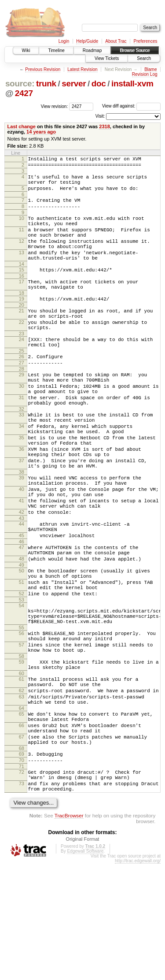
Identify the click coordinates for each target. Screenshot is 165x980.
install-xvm (132, 84)
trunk (46, 84)
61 (22, 773)
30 (22, 424)
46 (22, 612)
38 (22, 529)
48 (22, 631)
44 (22, 590)
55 (22, 713)
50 (22, 645)
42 (22, 577)
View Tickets (107, 58)
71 (22, 877)
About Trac (116, 41)
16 (22, 297)
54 (22, 686)
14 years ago (41, 132)
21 (22, 336)
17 (22, 303)
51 (22, 659)
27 (22, 397)
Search (144, 58)
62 (22, 787)
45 (22, 604)
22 (22, 350)
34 (22, 472)
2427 (24, 93)
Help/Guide (87, 41)
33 (22, 458)
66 (22, 828)
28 (22, 405)
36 (22, 501)
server (74, 84)
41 (22, 563)
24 (22, 370)
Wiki (26, 50)
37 (22, 515)
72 (22, 883)
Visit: (100, 116)
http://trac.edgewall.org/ (138, 977)
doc (99, 84)
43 (22, 584)
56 (22, 719)
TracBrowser (69, 932)
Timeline (56, 50)
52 (22, 673)
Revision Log (145, 74)
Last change (22, 126)
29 (22, 410)
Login (64, 41)
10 (22, 227)
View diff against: (131, 106)
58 (22, 747)
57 (22, 733)
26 (22, 390)
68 (22, 857)
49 (22, 639)
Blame (150, 69)
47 (22, 617)
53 (22, 680)
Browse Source (135, 50)
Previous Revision (43, 69)
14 (22, 284)
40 (22, 549)
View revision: (55, 106)
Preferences (146, 41)
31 (22, 438)
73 (22, 897)
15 (22, 290)
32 (22, 453)
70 (22, 870)
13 (22, 270)
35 (22, 486)
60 (22, 767)
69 (22, 862)
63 (22, 794)
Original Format (83, 955)
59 (22, 753)
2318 (104, 126)
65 (22, 814)
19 (22, 323)
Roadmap (92, 50)
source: (20, 84)
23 (22, 364)
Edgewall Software (85, 967)
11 (22, 241)
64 (22, 809)
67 (22, 843)
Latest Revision (82, 69)
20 (22, 330)
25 (22, 384)
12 (22, 256)
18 (22, 317)
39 (22, 535)
